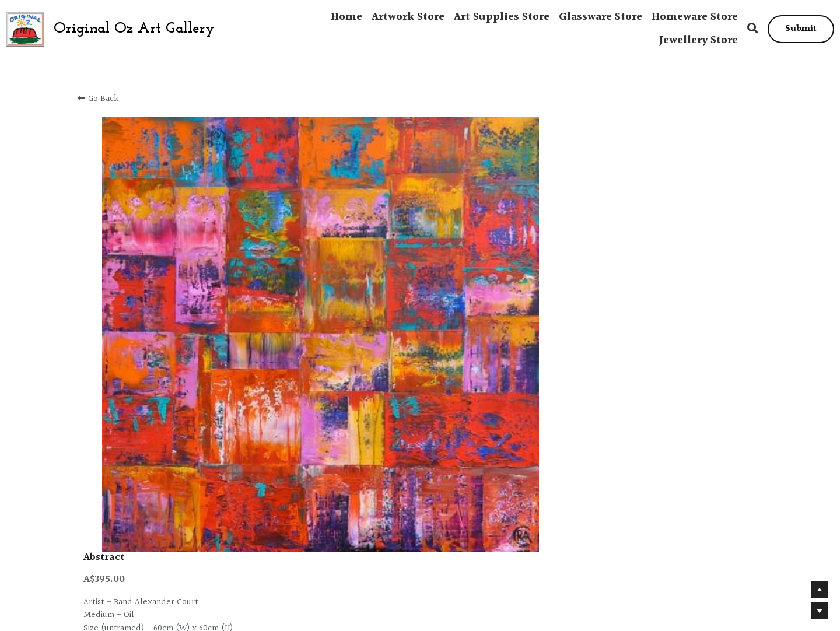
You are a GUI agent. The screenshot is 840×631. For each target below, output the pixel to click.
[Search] (753, 29)
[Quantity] (636, 223)
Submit (801, 29)
